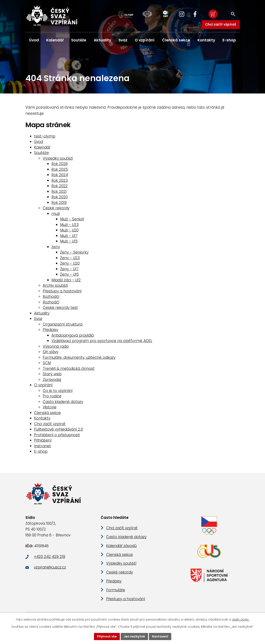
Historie (50, 408)
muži (56, 214)
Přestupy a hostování (62, 292)
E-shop (229, 40)
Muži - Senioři (72, 220)
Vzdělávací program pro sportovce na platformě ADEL (102, 341)
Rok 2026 (60, 164)
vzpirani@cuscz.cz (50, 568)
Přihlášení (43, 441)
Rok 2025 (60, 170)
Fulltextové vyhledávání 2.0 (58, 430)
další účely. (241, 619)
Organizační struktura (63, 325)
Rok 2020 (60, 198)
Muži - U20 (69, 231)
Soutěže (79, 40)
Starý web (52, 375)
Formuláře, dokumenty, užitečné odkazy (79, 358)
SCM (47, 364)
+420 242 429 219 (49, 558)
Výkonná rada (56, 347)
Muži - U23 (69, 225)
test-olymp (45, 137)
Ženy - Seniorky (74, 253)
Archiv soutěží (55, 286)
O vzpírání (145, 40)
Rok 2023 (60, 181)
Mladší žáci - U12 (66, 280)
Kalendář (55, 40)
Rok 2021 (59, 192)
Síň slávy (51, 352)
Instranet (43, 446)
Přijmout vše (107, 636)
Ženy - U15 (69, 275)
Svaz (123, 40)
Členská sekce (176, 40)
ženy (56, 247)
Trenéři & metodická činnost (69, 369)
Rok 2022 (60, 187)
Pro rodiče (52, 397)
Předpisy (50, 330)
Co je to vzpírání (58, 391)
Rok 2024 (60, 175)
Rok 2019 (59, 203)
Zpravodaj (52, 380)
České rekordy (56, 209)
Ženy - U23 (70, 258)
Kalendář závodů (121, 547)
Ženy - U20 (70, 264)
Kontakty (206, 40)
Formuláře (116, 591)
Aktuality (102, 40)
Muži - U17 (69, 236)
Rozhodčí (51, 297)
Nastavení (160, 636)
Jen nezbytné (134, 636)
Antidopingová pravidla (73, 336)
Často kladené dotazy (63, 402)
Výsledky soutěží (58, 159)
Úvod (34, 40)
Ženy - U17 (69, 269)
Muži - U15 (69, 242)
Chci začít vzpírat (221, 24)
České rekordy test (60, 308)
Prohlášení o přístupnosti (57, 435)
